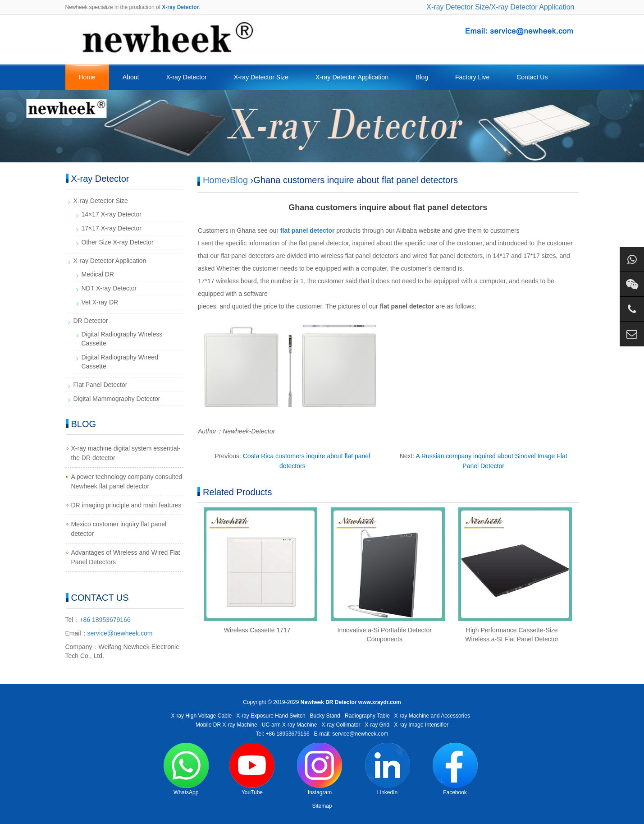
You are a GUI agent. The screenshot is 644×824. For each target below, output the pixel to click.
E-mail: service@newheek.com (351, 734)
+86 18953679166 (105, 620)
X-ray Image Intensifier (421, 725)
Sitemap (322, 806)
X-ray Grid (377, 725)
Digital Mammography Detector (117, 399)
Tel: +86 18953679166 (282, 734)
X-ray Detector (186, 77)
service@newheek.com (120, 633)
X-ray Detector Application (533, 7)
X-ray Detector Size (458, 7)
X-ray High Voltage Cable (201, 716)
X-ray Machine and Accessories (432, 716)
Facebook (455, 769)
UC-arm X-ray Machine (290, 725)
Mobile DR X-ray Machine (226, 725)
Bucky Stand (325, 716)
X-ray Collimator (341, 725)
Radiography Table (367, 716)
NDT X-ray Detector (109, 288)
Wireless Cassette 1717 (257, 630)
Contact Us (532, 77)
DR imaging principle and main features (126, 505)
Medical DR (98, 274)
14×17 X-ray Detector (112, 214)
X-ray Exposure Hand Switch (271, 716)
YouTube (252, 769)
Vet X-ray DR (100, 302)
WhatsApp (186, 769)
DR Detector (91, 321)
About (131, 77)
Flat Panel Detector (100, 385)
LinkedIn (388, 769)
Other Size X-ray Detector (118, 242)
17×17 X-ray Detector (112, 228)
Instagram (320, 769)
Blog (422, 77)
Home (87, 77)
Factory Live (472, 77)
